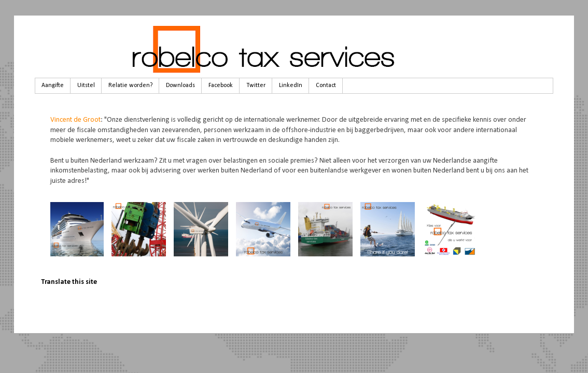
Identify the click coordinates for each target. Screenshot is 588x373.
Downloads (180, 85)
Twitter (256, 85)
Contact (326, 85)
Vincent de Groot (75, 120)
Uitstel (86, 85)
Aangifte (53, 85)
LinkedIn (291, 85)
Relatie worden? (130, 85)
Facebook (221, 85)
